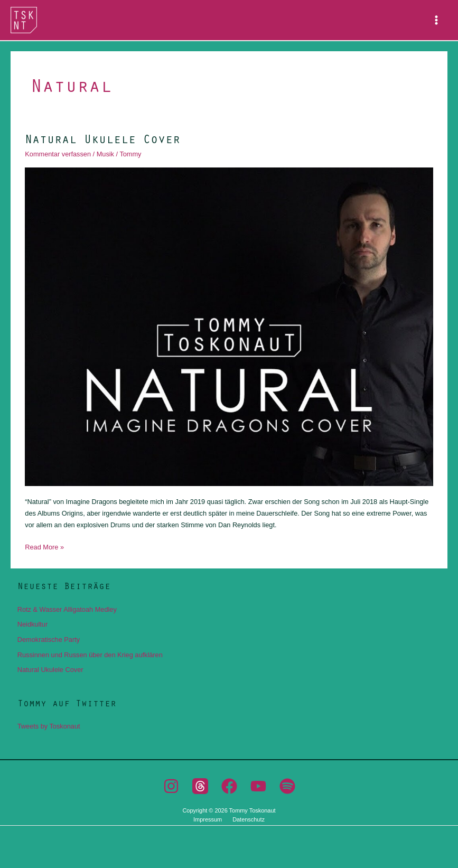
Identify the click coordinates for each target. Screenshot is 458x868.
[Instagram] (171, 786)
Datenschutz (249, 819)
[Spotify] (287, 786)
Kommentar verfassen (58, 154)
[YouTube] (258, 786)
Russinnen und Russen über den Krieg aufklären (90, 655)
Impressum (208, 819)
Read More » (44, 546)
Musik (105, 154)
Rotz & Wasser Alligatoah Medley (67, 609)
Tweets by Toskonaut (49, 726)
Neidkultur (32, 624)
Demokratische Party (49, 640)
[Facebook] (229, 786)
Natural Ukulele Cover (102, 138)
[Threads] (200, 786)
